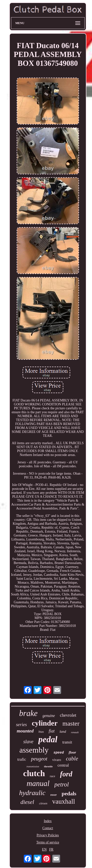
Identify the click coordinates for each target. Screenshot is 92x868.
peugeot (39, 759)
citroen (43, 803)
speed (59, 753)
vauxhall (64, 801)
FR (51, 849)
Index (48, 821)
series (21, 724)
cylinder (45, 723)
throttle (48, 766)
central (63, 765)
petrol (62, 784)
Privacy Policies (48, 835)
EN (44, 849)
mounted (25, 731)
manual (38, 783)
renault (75, 732)
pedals (69, 793)
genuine (49, 716)
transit (67, 742)
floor (72, 752)
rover (53, 795)
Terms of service (48, 842)
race (53, 776)
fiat (52, 731)
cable (72, 759)
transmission (33, 766)
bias (41, 732)
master (71, 723)
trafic (22, 759)
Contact (48, 828)
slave (28, 742)
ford (66, 774)
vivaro (57, 760)
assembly (34, 750)
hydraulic (32, 793)
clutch (34, 773)
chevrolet (68, 715)
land (63, 731)
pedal (48, 739)
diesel (27, 802)
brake (28, 713)
